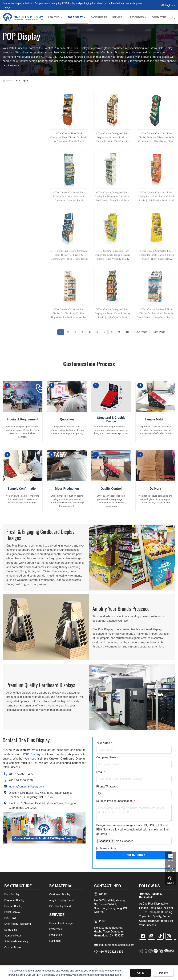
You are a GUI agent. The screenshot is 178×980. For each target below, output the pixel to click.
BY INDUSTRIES (17, 182)
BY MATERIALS (17, 190)
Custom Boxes (13, 947)
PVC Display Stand (60, 906)
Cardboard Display (60, 894)
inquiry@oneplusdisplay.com (26, 787)
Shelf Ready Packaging (18, 924)
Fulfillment (55, 941)
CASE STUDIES (99, 17)
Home (7, 81)
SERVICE (117, 17)
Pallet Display (12, 912)
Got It (141, 973)
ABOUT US (54, 17)
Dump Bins (11, 930)
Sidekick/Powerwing (16, 941)
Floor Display (12, 894)
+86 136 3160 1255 (21, 780)
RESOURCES (137, 17)
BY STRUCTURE (17, 107)
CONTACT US (159, 17)
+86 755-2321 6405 (21, 774)
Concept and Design (61, 923)
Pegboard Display (14, 900)
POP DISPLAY (75, 17)
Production (56, 935)
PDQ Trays (10, 918)
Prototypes (56, 929)
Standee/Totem (13, 935)
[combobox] (100, 793)
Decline (163, 973)
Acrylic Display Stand (62, 900)
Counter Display (13, 906)
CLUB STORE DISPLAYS (15, 201)
